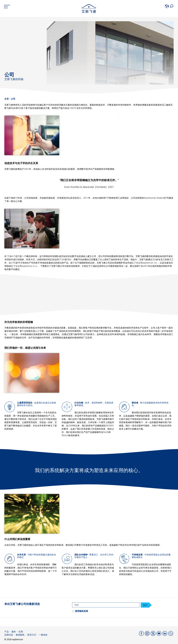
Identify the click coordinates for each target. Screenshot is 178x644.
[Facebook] (142, 635)
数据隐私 (20, 635)
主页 (7, 99)
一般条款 (43, 635)
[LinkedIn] (165, 635)
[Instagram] (148, 635)
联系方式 (32, 635)
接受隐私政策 (82, 611)
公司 (13, 99)
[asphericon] (89, 12)
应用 (21, 632)
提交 (145, 605)
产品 (7, 632)
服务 (14, 632)
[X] (154, 635)
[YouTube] (159, 635)
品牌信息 (9, 635)
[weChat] (171, 635)
